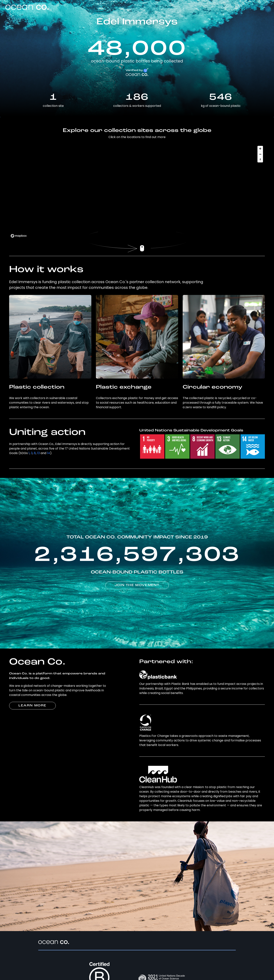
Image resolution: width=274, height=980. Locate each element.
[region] (137, 192)
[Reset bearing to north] (260, 160)
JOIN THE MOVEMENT (137, 585)
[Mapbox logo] (19, 236)
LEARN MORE (32, 706)
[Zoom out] (260, 154)
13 (38, 453)
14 (49, 453)
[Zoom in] (260, 149)
